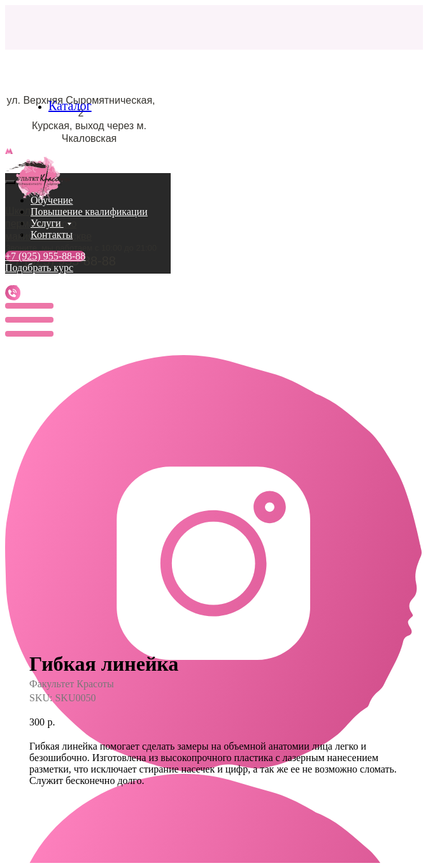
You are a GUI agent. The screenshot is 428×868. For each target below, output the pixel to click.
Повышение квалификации (89, 212)
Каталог (70, 106)
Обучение (52, 200)
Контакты (52, 234)
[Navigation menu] (12, 166)
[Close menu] (10, 182)
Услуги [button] (47, 223)
